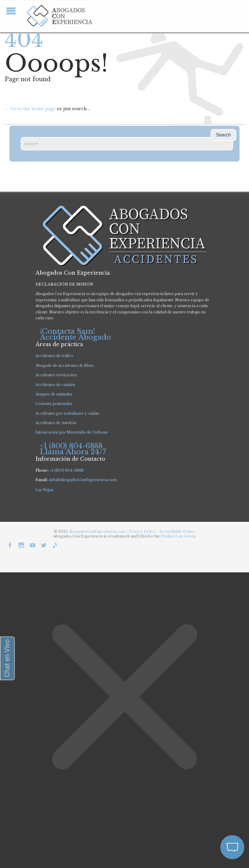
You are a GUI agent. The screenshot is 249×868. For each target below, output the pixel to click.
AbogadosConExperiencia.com (97, 531)
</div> (44, 845)
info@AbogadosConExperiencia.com (83, 480)
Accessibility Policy (177, 531)
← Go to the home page (30, 109)
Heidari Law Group (178, 536)
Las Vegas (44, 490)
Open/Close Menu (11, 11)
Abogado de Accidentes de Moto (65, 365)
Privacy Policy (143, 531)
